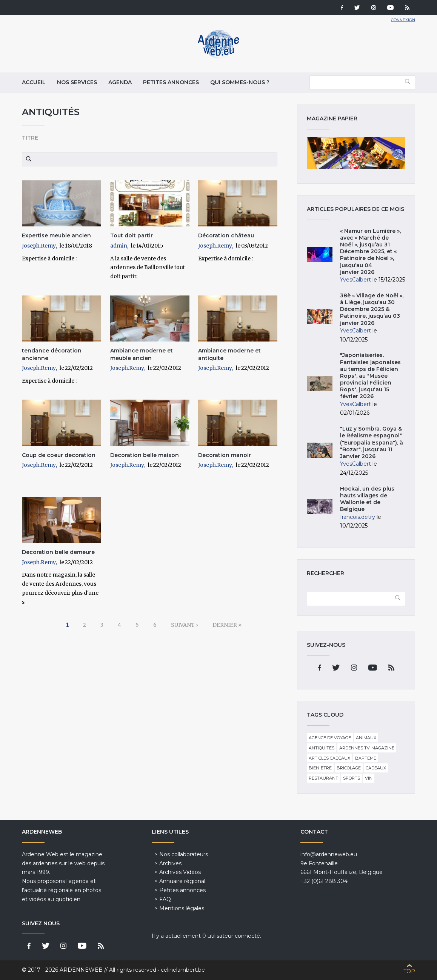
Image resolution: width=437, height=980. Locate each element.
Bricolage (349, 768)
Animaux (366, 738)
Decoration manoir (225, 455)
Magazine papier (356, 153)
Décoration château (226, 235)
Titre (30, 138)
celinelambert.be (183, 970)
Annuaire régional (182, 881)
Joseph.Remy (39, 246)
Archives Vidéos (180, 872)
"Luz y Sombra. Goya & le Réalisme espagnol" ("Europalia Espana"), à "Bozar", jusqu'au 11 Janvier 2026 (372, 442)
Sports (352, 778)
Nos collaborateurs (184, 854)
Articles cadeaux (329, 758)
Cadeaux (376, 768)
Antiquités (322, 748)
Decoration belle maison (145, 455)
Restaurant (323, 778)
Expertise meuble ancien (56, 235)
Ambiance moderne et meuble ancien (142, 354)
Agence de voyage (330, 738)
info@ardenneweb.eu (329, 854)
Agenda (120, 82)
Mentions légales (182, 908)
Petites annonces (171, 82)
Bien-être (320, 768)
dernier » (227, 625)
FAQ (165, 899)
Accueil (34, 82)
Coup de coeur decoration (59, 455)
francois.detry (358, 517)
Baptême (366, 758)
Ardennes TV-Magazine (367, 748)
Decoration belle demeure (58, 552)
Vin (369, 778)
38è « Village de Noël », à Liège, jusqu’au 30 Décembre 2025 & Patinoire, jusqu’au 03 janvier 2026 (372, 309)
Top (409, 971)
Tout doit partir (132, 235)
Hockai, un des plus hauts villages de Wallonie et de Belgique (367, 499)
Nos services (77, 82)
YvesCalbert (355, 280)
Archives (170, 863)
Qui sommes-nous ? (240, 82)
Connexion (403, 20)
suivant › (185, 625)
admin (119, 246)
